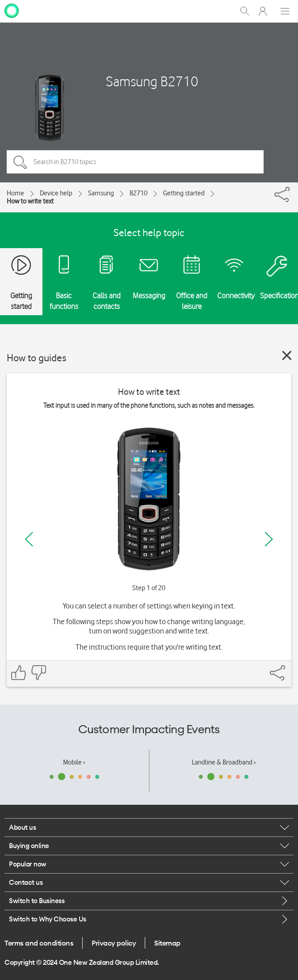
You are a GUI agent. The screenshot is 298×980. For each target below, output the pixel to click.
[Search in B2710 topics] (135, 162)
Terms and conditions (39, 943)
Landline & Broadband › (224, 762)
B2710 (139, 193)
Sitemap (167, 943)
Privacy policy (114, 943)
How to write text (30, 201)
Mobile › (74, 762)
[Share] (290, 192)
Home (15, 193)
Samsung (101, 193)
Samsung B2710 (152, 81)
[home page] (12, 10)
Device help (56, 193)
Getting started (184, 193)
